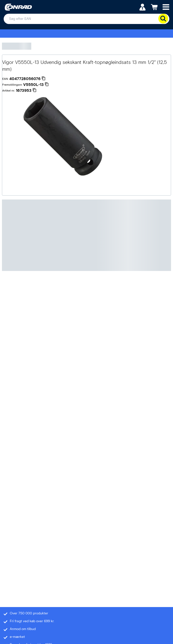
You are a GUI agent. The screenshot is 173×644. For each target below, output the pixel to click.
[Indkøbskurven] (154, 7)
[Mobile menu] (166, 7)
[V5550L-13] (36, 85)
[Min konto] (142, 7)
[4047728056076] (27, 79)
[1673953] (26, 91)
